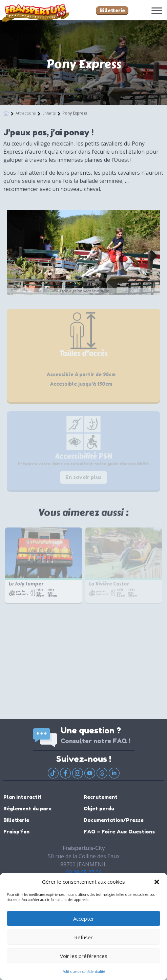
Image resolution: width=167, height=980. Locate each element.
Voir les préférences (84, 956)
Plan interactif (23, 797)
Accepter (84, 919)
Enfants (49, 112)
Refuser (83, 937)
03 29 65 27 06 (84, 872)
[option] (83, 252)
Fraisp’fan (16, 832)
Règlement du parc (27, 809)
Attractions (26, 112)
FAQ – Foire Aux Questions (119, 832)
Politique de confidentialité (84, 972)
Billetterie (112, 10)
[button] (157, 882)
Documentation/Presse (114, 820)
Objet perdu (99, 809)
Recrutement (101, 797)
